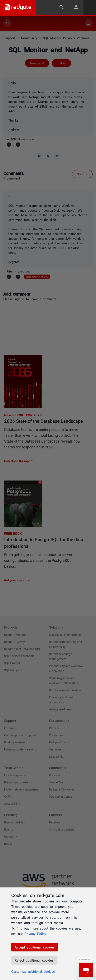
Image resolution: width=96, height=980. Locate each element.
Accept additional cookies (35, 947)
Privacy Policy (35, 934)
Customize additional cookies (33, 971)
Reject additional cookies (34, 960)
